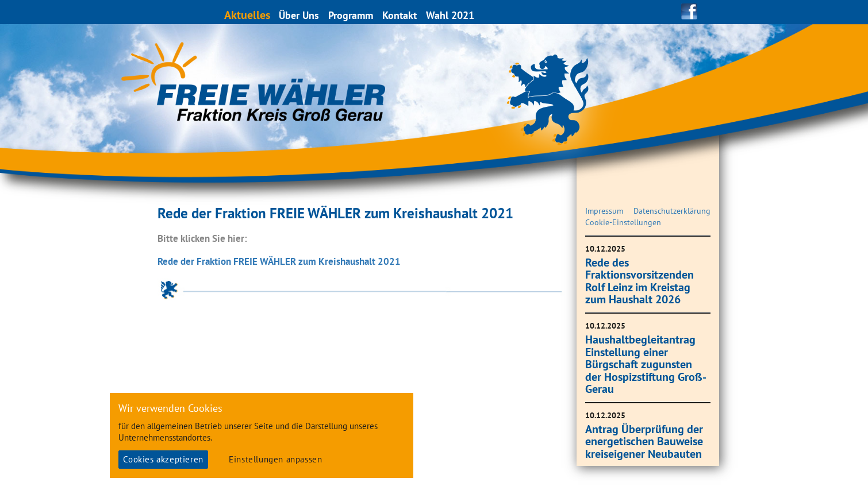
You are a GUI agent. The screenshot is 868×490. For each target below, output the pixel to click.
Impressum (604, 211)
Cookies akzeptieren (163, 459)
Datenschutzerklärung (672, 211)
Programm (351, 15)
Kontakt (400, 15)
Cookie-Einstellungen (623, 222)
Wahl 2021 (451, 15)
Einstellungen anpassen (275, 459)
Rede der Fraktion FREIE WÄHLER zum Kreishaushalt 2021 (279, 261)
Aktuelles (248, 15)
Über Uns (299, 15)
